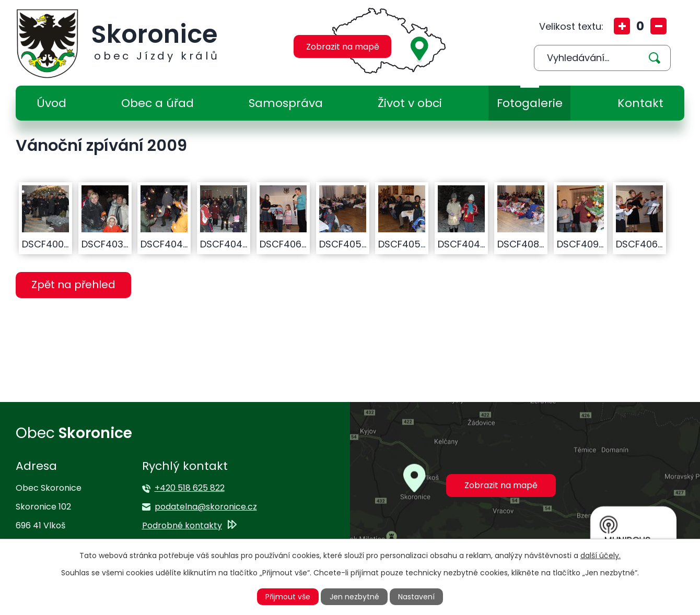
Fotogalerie (530, 103)
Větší (622, 26)
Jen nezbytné (354, 597)
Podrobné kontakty (182, 525)
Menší (658, 26)
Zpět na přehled (73, 285)
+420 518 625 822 (190, 488)
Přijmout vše (288, 597)
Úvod (51, 103)
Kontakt (640, 103)
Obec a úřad (157, 103)
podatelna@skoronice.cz (206, 507)
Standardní (640, 26)
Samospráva (286, 103)
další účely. (600, 555)
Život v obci (410, 103)
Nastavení (416, 597)
